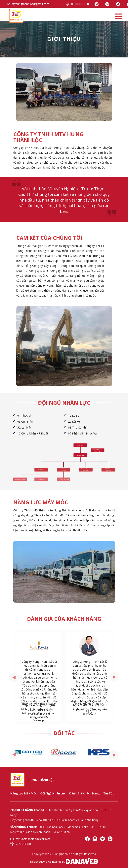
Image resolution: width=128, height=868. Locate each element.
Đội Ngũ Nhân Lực (53, 793)
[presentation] (14, 678)
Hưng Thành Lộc (41, 780)
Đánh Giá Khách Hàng (84, 793)
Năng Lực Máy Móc (23, 793)
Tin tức (109, 793)
